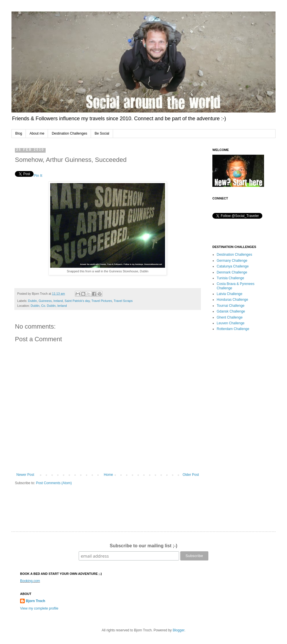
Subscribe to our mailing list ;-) (143, 546)
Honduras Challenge (232, 300)
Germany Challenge (232, 261)
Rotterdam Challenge (233, 329)
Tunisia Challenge (230, 278)
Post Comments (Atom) (54, 483)
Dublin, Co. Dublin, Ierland (49, 306)
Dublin (33, 301)
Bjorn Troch (35, 601)
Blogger (179, 630)
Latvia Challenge (229, 294)
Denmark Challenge (232, 272)
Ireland (58, 301)
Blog (19, 133)
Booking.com (30, 581)
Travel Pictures (102, 301)
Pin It (38, 175)
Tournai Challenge (231, 306)
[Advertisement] (240, 427)
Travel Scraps (123, 301)
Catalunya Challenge (233, 266)
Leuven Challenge (231, 323)
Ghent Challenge (230, 317)
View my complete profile (39, 608)
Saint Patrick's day (77, 301)
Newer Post (25, 475)
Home (108, 475)
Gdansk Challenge (231, 311)
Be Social (102, 133)
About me (37, 133)
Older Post (191, 475)
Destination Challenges (69, 133)
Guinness (45, 301)
